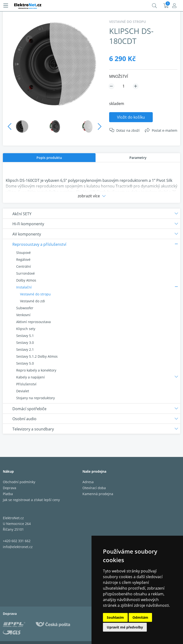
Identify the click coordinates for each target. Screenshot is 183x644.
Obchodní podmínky (19, 482)
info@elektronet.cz (18, 547)
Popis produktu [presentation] (49, 158)
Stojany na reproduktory (36, 398)
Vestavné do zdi (33, 301)
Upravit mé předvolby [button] (125, 627)
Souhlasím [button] (115, 617)
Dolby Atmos (26, 280)
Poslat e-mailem (165, 130)
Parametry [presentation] (138, 158)
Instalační (24, 287)
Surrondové (25, 273)
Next (100, 126)
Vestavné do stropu (35, 294)
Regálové (23, 259)
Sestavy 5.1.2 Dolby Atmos (37, 356)
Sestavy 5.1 (25, 336)
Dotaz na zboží (128, 130)
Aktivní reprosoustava (33, 322)
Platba (8, 494)
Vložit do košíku (131, 117)
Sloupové (23, 253)
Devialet (23, 391)
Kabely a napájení (30, 377)
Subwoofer (25, 308)
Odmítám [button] (140, 617)
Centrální (24, 266)
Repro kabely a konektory (36, 370)
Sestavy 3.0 (25, 343)
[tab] (49, 158)
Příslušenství (26, 384)
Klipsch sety (26, 329)
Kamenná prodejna (98, 494)
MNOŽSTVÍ (119, 76)
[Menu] (6, 6)
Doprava (10, 488)
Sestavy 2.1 (25, 349)
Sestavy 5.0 (25, 363)
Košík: (166, 6)
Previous (10, 126)
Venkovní (23, 315)
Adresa (88, 482)
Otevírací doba (94, 488)
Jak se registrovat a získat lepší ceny (31, 500)
